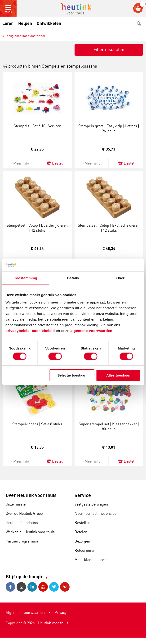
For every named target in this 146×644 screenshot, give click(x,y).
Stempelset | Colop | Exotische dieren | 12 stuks (109, 228)
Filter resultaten (109, 49)
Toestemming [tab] (26, 278)
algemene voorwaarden (91, 331)
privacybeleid (18, 331)
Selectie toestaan (72, 375)
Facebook (10, 587)
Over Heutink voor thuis (31, 495)
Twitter (54, 587)
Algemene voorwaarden (25, 612)
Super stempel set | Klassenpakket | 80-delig (109, 426)
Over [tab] (121, 278)
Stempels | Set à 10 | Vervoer (37, 126)
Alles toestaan (118, 375)
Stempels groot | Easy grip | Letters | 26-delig (109, 128)
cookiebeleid (44, 331)
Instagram (21, 587)
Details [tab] (73, 278)
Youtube (43, 587)
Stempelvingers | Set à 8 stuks (37, 424)
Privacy (60, 612)
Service (83, 495)
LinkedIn (32, 587)
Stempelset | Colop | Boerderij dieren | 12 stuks (37, 228)
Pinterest (65, 587)
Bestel (54, 163)
